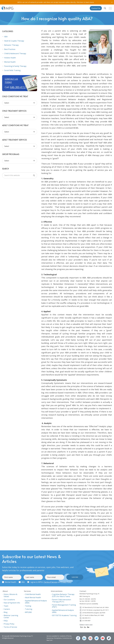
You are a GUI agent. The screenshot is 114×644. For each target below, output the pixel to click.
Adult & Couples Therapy (14, 41)
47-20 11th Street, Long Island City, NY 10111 (96, 610)
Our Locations (9, 600)
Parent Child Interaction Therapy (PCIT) (62, 601)
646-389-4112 (18, 87)
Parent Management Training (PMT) (64, 606)
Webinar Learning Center (11, 616)
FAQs (6, 621)
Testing (28, 606)
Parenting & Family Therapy (15, 66)
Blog (6, 612)
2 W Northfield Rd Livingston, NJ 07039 (94, 613)
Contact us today (11, 80)
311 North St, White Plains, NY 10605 (93, 615)
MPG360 (28, 612)
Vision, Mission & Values (10, 595)
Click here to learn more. (85, 2)
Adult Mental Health (33, 597)
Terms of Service (50, 582)
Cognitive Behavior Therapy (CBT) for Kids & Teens (63, 595)
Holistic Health (10, 58)
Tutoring (29, 609)
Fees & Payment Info (12, 603)
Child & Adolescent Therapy (15, 53)
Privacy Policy (66, 582)
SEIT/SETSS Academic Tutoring (64, 615)
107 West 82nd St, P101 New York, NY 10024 (95, 607)
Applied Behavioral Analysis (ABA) (36, 602)
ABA (6, 37)
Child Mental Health (33, 594)
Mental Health (10, 62)
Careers (7, 609)
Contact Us (96, 8)
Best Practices (10, 49)
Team (6, 606)
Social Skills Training (12, 70)
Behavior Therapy (11, 45)
